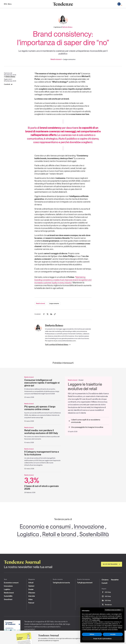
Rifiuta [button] (92, 634)
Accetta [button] (113, 634)
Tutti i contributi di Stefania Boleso (58, 345)
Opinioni (31, 586)
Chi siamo (105, 580)
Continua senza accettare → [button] (114, 610)
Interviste (32, 596)
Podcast (31, 603)
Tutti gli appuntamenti (85, 583)
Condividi (8, 84)
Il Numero (32, 593)
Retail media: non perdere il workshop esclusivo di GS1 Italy (41, 432)
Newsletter (115, 580)
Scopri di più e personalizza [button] (102, 639)
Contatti (104, 583)
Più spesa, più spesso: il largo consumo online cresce (40, 408)
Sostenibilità (94, 534)
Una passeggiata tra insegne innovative (86, 427)
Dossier (31, 589)
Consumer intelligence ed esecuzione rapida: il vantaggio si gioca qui (42, 383)
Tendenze (107, 605)
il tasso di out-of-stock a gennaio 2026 (43, 483)
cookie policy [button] (96, 620)
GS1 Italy (106, 592)
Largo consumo (54, 303)
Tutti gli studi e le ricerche (61, 583)
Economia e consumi (45, 526)
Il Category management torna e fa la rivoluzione (42, 453)
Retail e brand (40, 303)
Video (30, 599)
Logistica (28, 534)
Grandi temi (8, 599)
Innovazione (89, 526)
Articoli (31, 583)
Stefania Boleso (10, 77)
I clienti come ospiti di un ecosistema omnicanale (84, 421)
